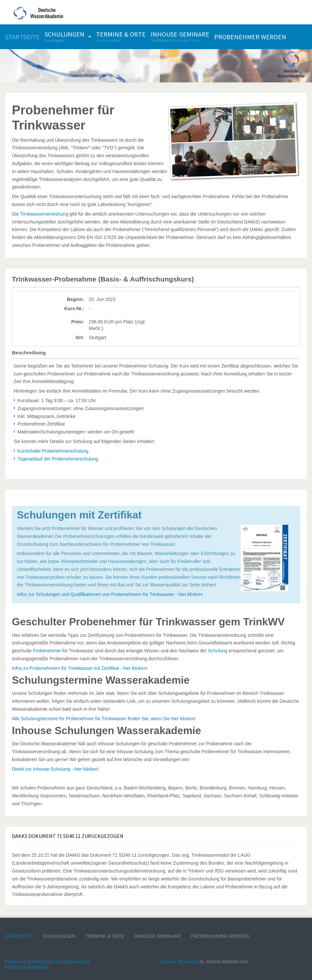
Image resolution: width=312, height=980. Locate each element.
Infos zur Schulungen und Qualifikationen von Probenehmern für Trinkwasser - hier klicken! (110, 594)
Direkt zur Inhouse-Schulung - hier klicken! (55, 769)
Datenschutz (77, 962)
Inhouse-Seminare (158, 936)
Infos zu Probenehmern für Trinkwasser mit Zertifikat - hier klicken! (80, 668)
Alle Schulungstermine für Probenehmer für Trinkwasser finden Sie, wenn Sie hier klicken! (104, 719)
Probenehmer (47, 651)
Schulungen (59, 936)
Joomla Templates (180, 962)
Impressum (16, 962)
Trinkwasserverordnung (44, 214)
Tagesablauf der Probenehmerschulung (58, 459)
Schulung (218, 651)
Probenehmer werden (220, 936)
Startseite (19, 936)
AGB (56, 962)
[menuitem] (22, 37)
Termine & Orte (105, 936)
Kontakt (39, 962)
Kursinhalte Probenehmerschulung (53, 451)
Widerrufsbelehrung (28, 967)
